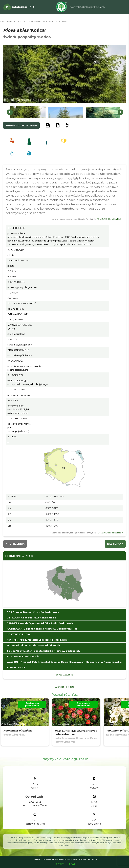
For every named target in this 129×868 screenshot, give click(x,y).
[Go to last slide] (10, 112)
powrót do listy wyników (21, 125)
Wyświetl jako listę (65, 687)
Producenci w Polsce (19, 556)
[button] (28, 112)
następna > (115, 544)
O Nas (72, 864)
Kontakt (59, 864)
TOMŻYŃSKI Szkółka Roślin (110, 219)
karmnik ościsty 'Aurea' (35, 805)
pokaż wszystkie (64, 675)
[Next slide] (120, 112)
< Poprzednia (15, 544)
